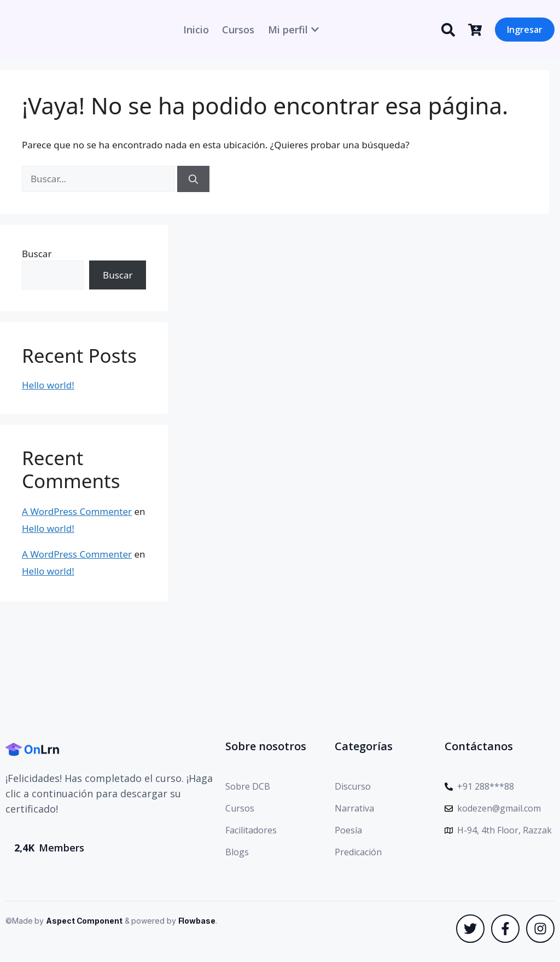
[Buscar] (193, 179)
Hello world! (48, 385)
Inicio (196, 30)
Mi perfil (288, 30)
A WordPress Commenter (77, 511)
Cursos (238, 30)
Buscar (37, 254)
